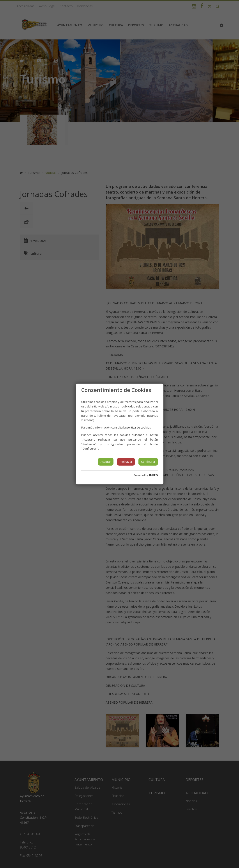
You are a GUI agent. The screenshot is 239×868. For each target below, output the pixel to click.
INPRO (154, 475)
